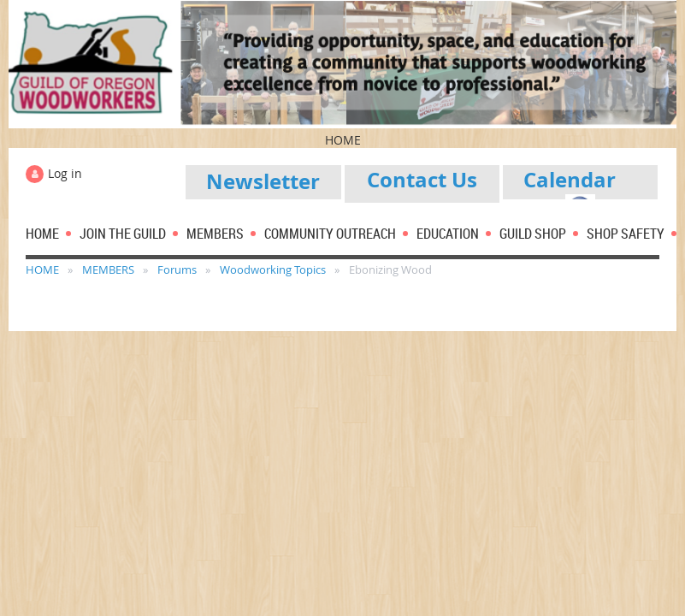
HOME (42, 269)
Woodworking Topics (273, 269)
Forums (177, 269)
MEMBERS (108, 269)
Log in (65, 173)
